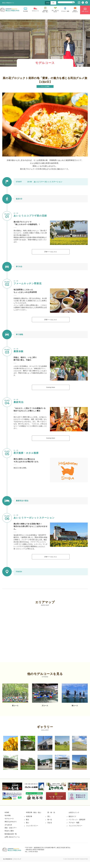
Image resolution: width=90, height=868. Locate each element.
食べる (50, 826)
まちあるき (8, 831)
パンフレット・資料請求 (77, 826)
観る (28, 826)
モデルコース (9, 825)
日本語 (48, 3)
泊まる (50, 829)
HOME (7, 819)
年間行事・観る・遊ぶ (34, 819)
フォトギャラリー (32, 832)
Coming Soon (51, 390)
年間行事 (29, 823)
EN (53, 3)
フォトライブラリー (75, 832)
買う (49, 823)
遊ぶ (28, 829)
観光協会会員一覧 (11, 840)
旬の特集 (8, 822)
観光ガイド (72, 823)
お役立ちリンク (74, 819)
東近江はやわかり (11, 828)
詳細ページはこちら (51, 252)
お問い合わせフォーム (12, 843)
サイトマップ (18, 865)
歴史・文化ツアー (11, 834)
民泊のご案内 (9, 837)
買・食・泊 (51, 819)
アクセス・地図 (74, 829)
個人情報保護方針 (8, 865)
